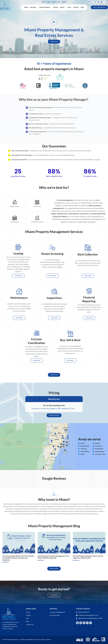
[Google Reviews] (92, 2)
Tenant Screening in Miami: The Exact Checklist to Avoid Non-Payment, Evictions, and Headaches (18, 558)
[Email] (98, 2)
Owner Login (56, 2)
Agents (64, 2)
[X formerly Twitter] (105, 2)
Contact (76, 7)
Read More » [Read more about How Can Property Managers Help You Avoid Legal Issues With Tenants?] (76, 560)
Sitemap (49, 640)
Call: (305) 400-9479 (99, 7)
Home (26, 7)
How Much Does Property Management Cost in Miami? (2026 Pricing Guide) (53, 557)
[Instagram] (102, 2)
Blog (82, 7)
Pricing (56, 7)
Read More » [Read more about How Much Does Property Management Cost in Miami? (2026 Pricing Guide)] (41, 560)
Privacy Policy (41, 640)
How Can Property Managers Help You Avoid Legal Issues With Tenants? (88, 557)
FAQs (69, 7)
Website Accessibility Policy (28, 640)
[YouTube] (89, 2)
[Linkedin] (95, 2)
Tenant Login (46, 2)
